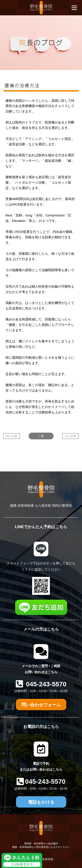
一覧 (41, 436)
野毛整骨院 (46, 859)
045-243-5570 (45, 684)
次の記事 (70, 436)
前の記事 (12, 436)
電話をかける (41, 802)
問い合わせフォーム (41, 705)
